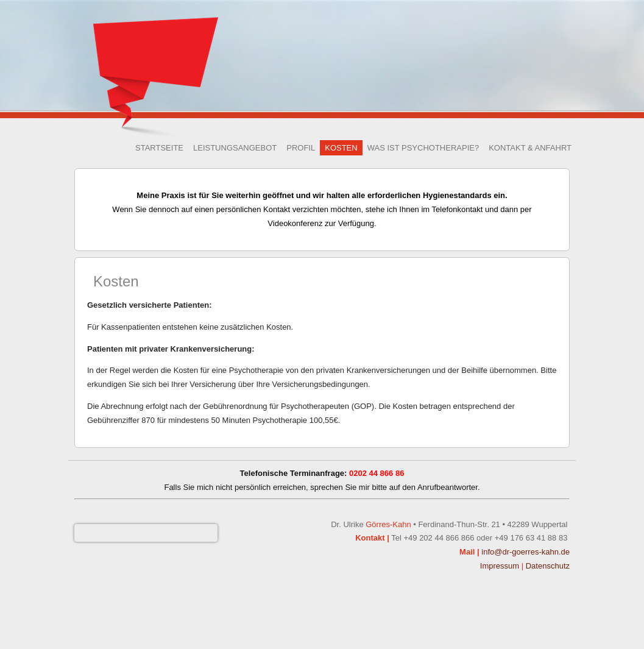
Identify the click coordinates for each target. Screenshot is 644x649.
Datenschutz (548, 566)
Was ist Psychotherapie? (423, 148)
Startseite (159, 148)
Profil (301, 148)
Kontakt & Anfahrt (530, 148)
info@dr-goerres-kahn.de (525, 552)
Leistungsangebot (235, 148)
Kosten (341, 148)
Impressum (500, 566)
